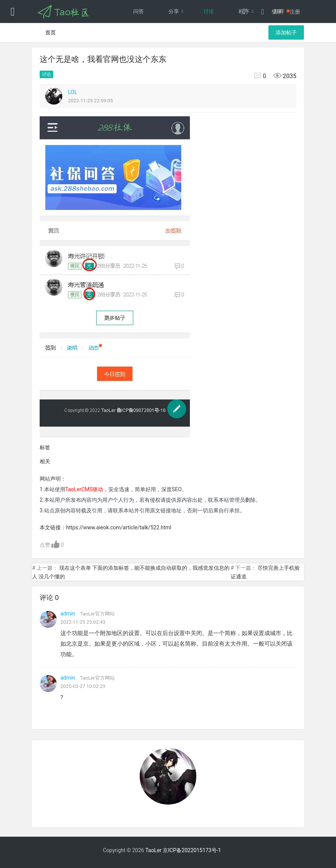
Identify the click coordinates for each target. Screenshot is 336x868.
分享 (178, 11)
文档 (209, 34)
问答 (139, 11)
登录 (277, 12)
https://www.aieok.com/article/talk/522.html (119, 527)
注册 (295, 12)
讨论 (209, 11)
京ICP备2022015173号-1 (192, 850)
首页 (51, 32)
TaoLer (153, 850)
